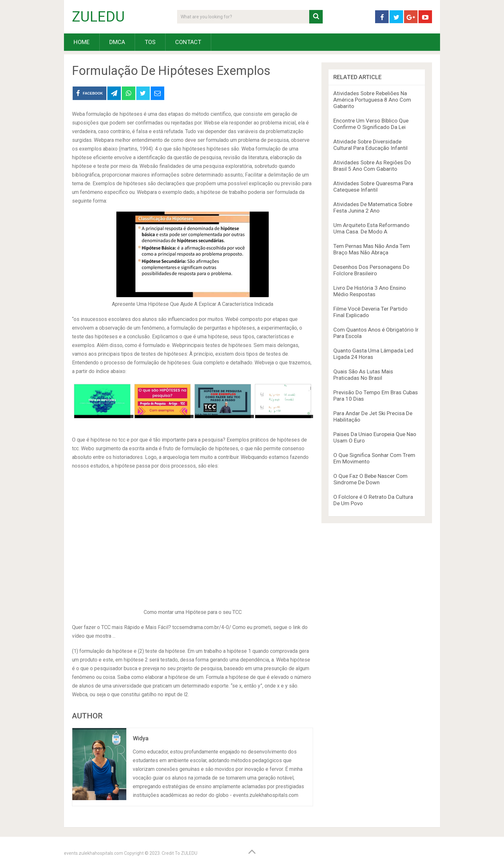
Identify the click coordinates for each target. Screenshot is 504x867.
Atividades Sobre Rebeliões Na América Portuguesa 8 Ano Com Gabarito (372, 100)
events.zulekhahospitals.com (94, 853)
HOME (82, 42)
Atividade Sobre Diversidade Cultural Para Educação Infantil (370, 145)
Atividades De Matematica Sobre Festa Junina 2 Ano (373, 207)
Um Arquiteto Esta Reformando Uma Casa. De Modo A (371, 228)
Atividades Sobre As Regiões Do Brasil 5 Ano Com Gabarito (372, 166)
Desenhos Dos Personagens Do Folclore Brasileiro (371, 270)
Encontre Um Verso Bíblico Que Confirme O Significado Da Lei (371, 124)
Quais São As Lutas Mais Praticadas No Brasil (363, 375)
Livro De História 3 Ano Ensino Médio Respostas (370, 291)
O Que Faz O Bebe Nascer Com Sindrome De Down (370, 479)
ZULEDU (98, 17)
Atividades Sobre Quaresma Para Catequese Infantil (373, 187)
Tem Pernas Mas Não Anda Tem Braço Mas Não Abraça (372, 249)
